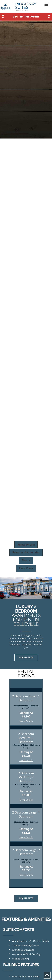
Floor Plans (26, 568)
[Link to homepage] (18, 7)
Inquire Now (26, 658)
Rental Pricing (26, 545)
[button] (46, 4)
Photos (26, 560)
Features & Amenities (26, 552)
